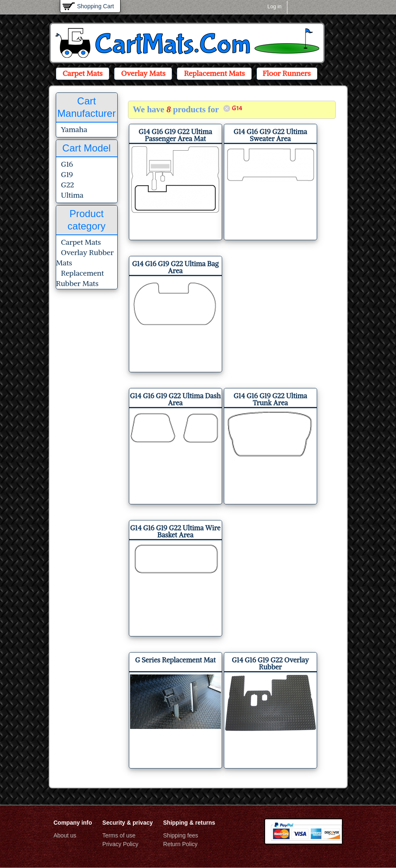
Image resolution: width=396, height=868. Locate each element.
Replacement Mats (214, 73)
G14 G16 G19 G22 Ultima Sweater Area (270, 135)
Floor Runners (287, 73)
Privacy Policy (120, 844)
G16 (67, 164)
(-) (227, 108)
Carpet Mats (83, 73)
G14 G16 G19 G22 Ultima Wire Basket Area (175, 531)
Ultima (72, 195)
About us (65, 835)
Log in (275, 7)
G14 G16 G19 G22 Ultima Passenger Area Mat (175, 135)
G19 (67, 174)
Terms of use (119, 835)
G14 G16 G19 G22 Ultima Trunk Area (270, 399)
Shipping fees (181, 835)
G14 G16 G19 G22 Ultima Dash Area (175, 399)
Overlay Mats (143, 73)
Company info (73, 823)
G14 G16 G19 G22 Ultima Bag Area (175, 267)
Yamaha (74, 129)
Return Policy (180, 844)
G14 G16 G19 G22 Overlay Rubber (270, 663)
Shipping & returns (189, 823)
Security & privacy (128, 823)
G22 (68, 185)
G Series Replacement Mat (175, 660)
